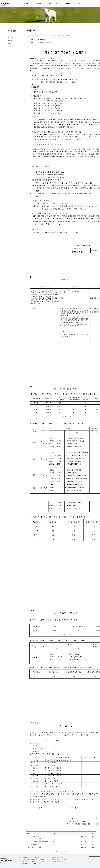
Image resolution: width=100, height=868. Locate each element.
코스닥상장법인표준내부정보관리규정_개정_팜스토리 (43, 842)
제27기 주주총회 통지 (36, 839)
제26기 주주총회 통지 (36, 847)
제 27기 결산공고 (35, 836)
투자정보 (81, 4)
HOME (96, 3)
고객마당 (67, 4)
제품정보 (39, 4)
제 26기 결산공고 (35, 844)
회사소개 (25, 4)
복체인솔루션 (53, 4)
